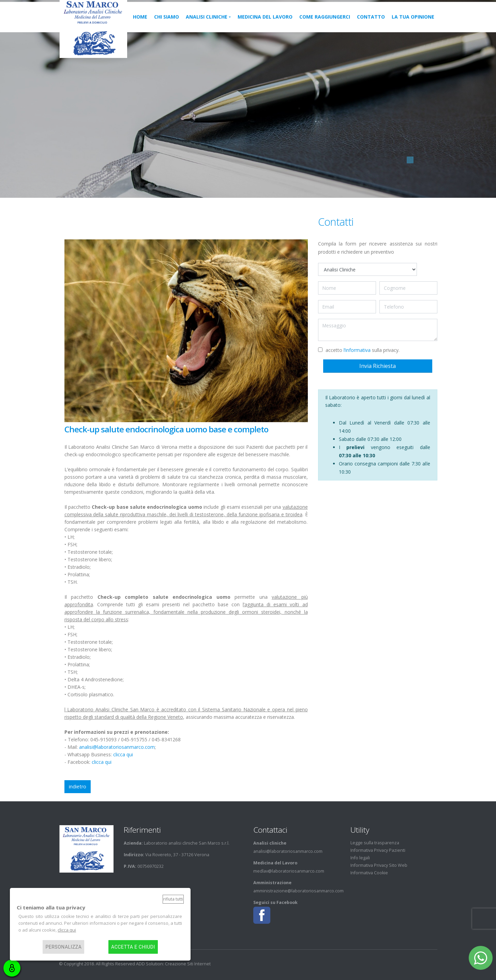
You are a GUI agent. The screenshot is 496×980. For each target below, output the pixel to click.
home (140, 23)
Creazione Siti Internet (188, 964)
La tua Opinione (413, 23)
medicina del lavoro (265, 23)
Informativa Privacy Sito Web (379, 865)
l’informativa (357, 350)
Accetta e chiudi (133, 947)
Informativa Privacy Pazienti (378, 850)
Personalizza (63, 947)
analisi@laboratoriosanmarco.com (117, 747)
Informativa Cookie (369, 873)
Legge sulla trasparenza (375, 843)
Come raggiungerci (325, 23)
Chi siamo (167, 23)
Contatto (371, 23)
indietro (78, 786)
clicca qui (123, 754)
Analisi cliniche (207, 23)
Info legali (360, 858)
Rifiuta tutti (173, 899)
